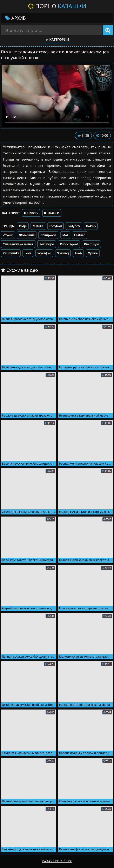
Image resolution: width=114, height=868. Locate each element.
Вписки (31, 213)
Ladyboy (74, 226)
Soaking (63, 253)
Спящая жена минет (18, 244)
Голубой (55, 226)
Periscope (47, 244)
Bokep (91, 226)
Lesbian (80, 235)
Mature (38, 226)
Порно (57, 6)
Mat (65, 235)
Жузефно (44, 253)
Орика (93, 253)
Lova (28, 253)
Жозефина (27, 235)
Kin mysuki (11, 253)
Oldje (23, 226)
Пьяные (52, 213)
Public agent (69, 244)
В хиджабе (48, 235)
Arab (78, 253)
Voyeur (8, 235)
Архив (15, 18)
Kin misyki (91, 244)
